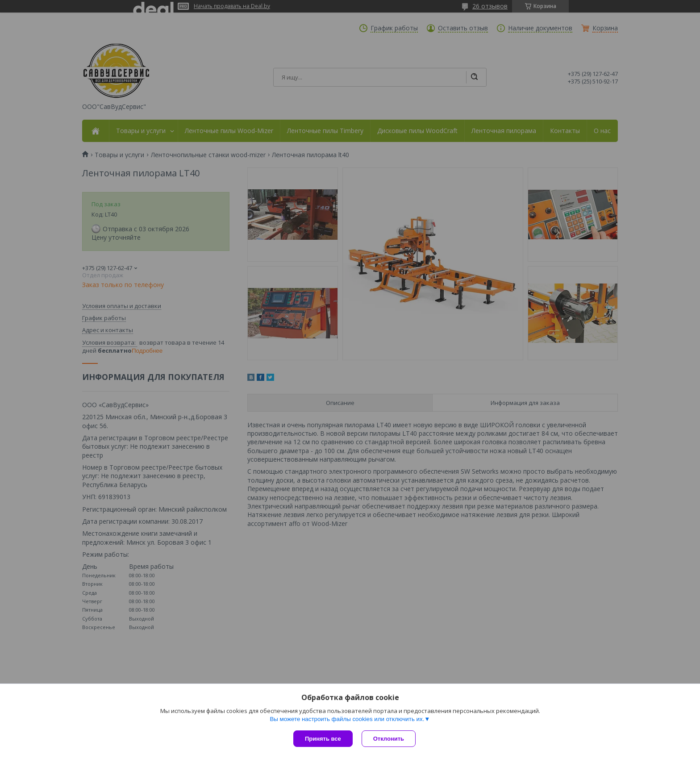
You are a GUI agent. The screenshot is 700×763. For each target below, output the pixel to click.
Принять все (323, 739)
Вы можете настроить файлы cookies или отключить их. (347, 719)
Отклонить (389, 739)
